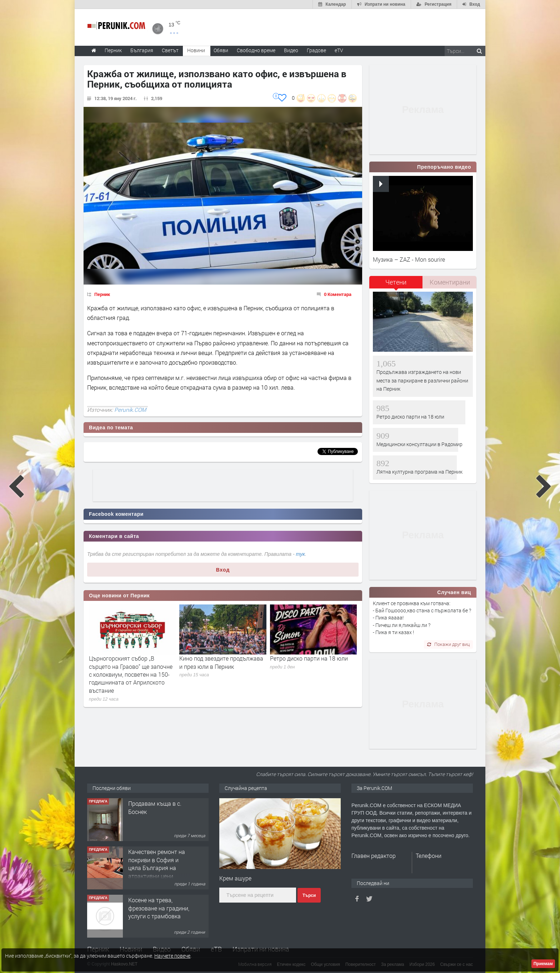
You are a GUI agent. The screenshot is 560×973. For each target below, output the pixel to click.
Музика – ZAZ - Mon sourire (409, 259)
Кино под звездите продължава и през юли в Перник (221, 662)
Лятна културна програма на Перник (419, 472)
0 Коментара (338, 294)
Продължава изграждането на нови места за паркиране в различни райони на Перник (422, 380)
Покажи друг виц (448, 644)
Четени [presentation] (396, 282)
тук (301, 554)
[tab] (396, 285)
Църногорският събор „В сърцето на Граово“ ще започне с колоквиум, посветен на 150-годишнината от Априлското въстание (131, 674)
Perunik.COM (130, 410)
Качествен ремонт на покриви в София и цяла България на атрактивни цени (157, 864)
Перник (102, 294)
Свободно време (256, 50)
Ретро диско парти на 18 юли (309, 658)
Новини (196, 50)
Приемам (543, 964)
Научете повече (172, 956)
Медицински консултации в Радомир (419, 444)
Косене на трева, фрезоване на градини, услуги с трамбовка (159, 908)
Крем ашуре (235, 878)
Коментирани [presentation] (450, 282)
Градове (316, 50)
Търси (309, 895)
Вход (223, 570)
